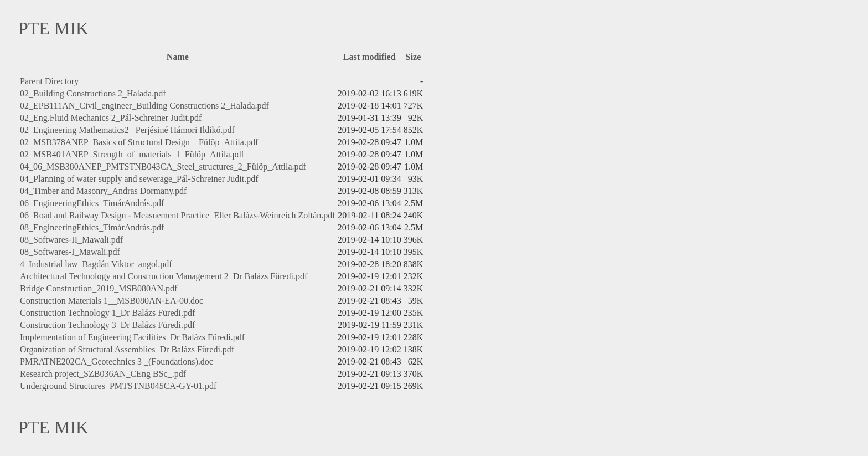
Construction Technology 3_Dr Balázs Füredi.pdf (107, 325)
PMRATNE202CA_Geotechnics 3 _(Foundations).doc (117, 362)
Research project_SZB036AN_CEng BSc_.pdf (103, 374)
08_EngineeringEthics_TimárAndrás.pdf (92, 227)
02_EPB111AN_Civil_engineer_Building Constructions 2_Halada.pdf (144, 106)
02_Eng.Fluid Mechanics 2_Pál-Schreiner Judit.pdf (111, 118)
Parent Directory (49, 81)
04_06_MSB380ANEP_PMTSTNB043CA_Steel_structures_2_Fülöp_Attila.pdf (163, 166)
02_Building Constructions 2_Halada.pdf (93, 93)
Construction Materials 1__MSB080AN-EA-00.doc (112, 301)
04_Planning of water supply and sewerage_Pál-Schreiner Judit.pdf (139, 179)
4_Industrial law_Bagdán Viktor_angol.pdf (96, 264)
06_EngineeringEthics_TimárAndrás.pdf (92, 203)
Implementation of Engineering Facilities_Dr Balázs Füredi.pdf (132, 337)
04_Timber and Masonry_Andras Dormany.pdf (103, 191)
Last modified (370, 57)
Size (414, 57)
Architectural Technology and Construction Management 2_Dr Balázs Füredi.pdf (164, 276)
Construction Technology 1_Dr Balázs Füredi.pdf (107, 313)
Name (178, 57)
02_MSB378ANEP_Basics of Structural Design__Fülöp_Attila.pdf (139, 142)
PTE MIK (53, 28)
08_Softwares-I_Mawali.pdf (70, 252)
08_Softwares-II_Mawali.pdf (71, 240)
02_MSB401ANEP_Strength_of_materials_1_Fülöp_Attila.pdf (132, 154)
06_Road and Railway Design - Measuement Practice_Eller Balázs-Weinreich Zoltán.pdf (178, 215)
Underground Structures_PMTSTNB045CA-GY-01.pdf (118, 386)
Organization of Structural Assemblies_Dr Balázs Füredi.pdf (127, 349)
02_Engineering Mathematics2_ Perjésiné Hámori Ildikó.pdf (127, 130)
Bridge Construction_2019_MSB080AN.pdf (99, 288)
